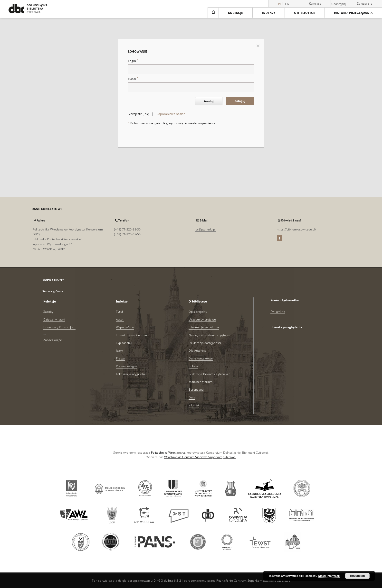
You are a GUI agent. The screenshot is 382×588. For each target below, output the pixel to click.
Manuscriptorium (201, 382)
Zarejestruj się (139, 114)
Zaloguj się (365, 4)
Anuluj (209, 101)
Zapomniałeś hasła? (171, 114)
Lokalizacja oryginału (130, 374)
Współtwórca (125, 327)
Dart (192, 397)
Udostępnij (339, 4)
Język (119, 351)
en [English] (287, 4)
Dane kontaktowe (201, 358)
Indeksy (268, 13)
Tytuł (119, 312)
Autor (120, 319)
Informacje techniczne (204, 327)
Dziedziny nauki (54, 319)
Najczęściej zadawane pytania (209, 335)
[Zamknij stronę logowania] (258, 45)
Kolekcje (235, 13)
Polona (193, 366)
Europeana (196, 390)
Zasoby (48, 312)
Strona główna (53, 291)
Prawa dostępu (126, 366)
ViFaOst (194, 405)
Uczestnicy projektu (202, 319)
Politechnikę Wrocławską (168, 453)
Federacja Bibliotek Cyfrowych (209, 374)
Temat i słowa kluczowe (132, 335)
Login (133, 61)
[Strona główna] (213, 13)
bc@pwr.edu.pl (206, 229)
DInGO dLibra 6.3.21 (168, 581)
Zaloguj (240, 101)
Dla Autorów (197, 351)
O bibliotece (305, 13)
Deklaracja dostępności (205, 343)
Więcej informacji (329, 576)
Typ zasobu (124, 343)
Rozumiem (358, 576)
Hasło (133, 79)
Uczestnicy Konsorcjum (59, 327)
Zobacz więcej (53, 340)
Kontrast (315, 4)
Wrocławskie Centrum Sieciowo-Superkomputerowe (200, 457)
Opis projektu (198, 312)
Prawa (120, 358)
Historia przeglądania (353, 13)
